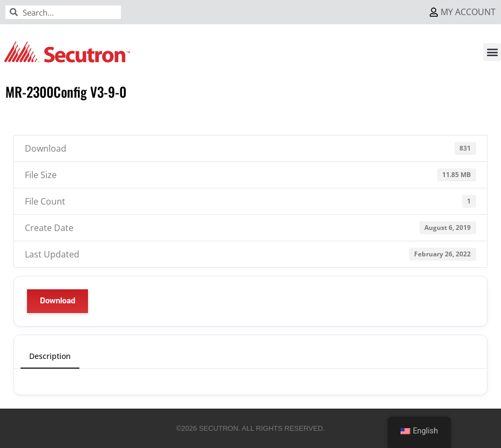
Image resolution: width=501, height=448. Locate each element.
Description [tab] (50, 356)
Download (57, 301)
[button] (492, 52)
